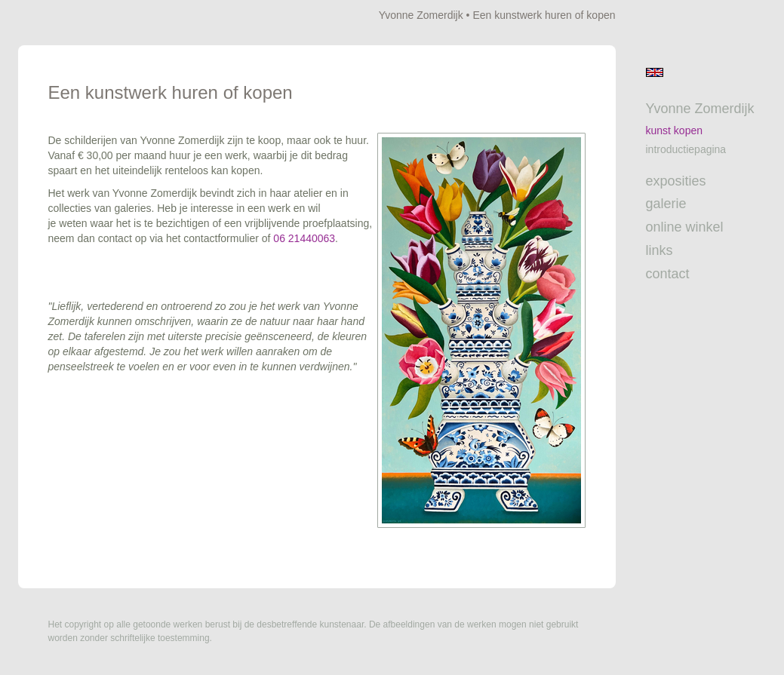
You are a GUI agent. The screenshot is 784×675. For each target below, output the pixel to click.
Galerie (666, 204)
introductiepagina (686, 149)
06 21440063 (304, 238)
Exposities (676, 181)
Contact (668, 274)
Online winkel (685, 227)
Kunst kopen (675, 130)
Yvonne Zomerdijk (421, 15)
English (655, 72)
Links (659, 250)
